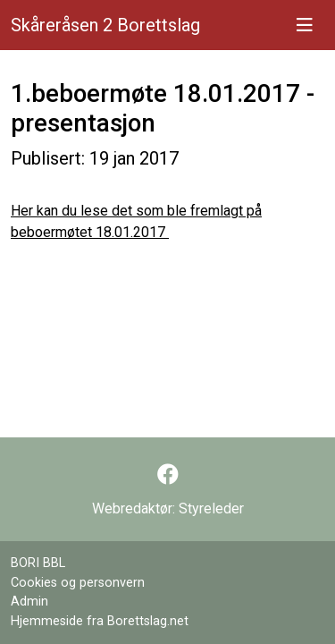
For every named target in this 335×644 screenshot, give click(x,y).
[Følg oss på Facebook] (168, 475)
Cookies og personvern (78, 583)
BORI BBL (38, 563)
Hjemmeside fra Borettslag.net (100, 621)
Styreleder (211, 508)
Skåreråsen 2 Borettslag (105, 25)
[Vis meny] (305, 25)
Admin (29, 602)
